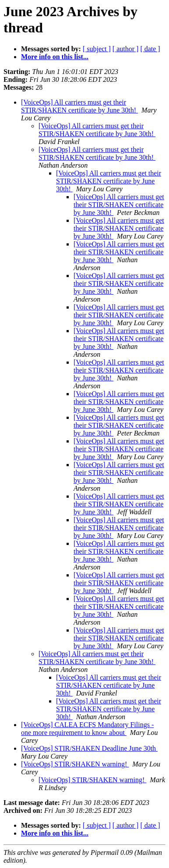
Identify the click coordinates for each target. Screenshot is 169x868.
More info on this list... (55, 57)
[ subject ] (97, 49)
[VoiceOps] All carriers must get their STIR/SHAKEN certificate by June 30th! (79, 106)
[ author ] (126, 49)
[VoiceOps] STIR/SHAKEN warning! (75, 764)
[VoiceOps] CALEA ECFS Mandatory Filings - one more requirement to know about (87, 729)
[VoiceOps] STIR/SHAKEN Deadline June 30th (89, 748)
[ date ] (150, 49)
